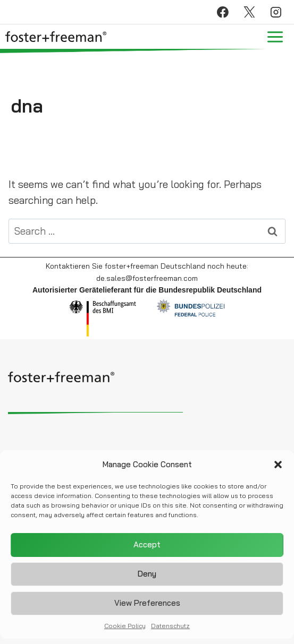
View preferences (147, 607)
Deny (147, 577)
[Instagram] (276, 12)
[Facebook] (223, 12)
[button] (278, 468)
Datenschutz (170, 629)
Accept (147, 548)
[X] (249, 12)
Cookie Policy (125, 629)
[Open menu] (275, 37)
